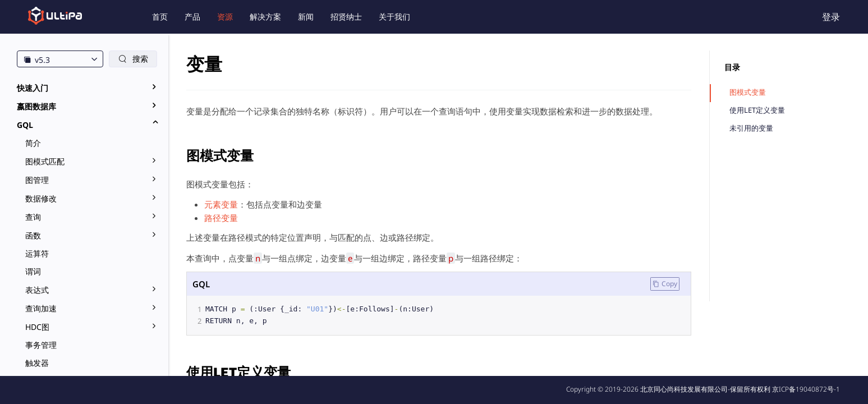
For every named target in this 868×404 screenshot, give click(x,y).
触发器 (37, 363)
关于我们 (394, 17)
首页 (160, 17)
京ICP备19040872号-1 (806, 389)
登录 (831, 17)
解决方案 (265, 17)
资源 (225, 17)
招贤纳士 (346, 17)
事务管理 (41, 345)
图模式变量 (748, 92)
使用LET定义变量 (757, 110)
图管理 (37, 180)
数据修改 (41, 198)
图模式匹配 (45, 161)
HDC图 (37, 327)
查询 (33, 217)
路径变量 (221, 218)
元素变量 (221, 204)
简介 (33, 143)
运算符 (37, 253)
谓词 (33, 271)
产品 (192, 17)
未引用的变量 (751, 128)
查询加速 (41, 308)
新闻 (306, 17)
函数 (33, 235)
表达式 (37, 290)
